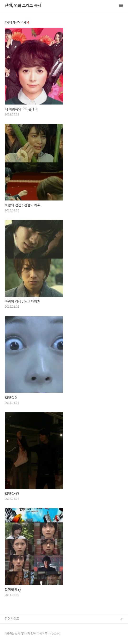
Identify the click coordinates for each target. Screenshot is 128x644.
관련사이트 (12, 619)
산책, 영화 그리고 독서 (23, 6)
